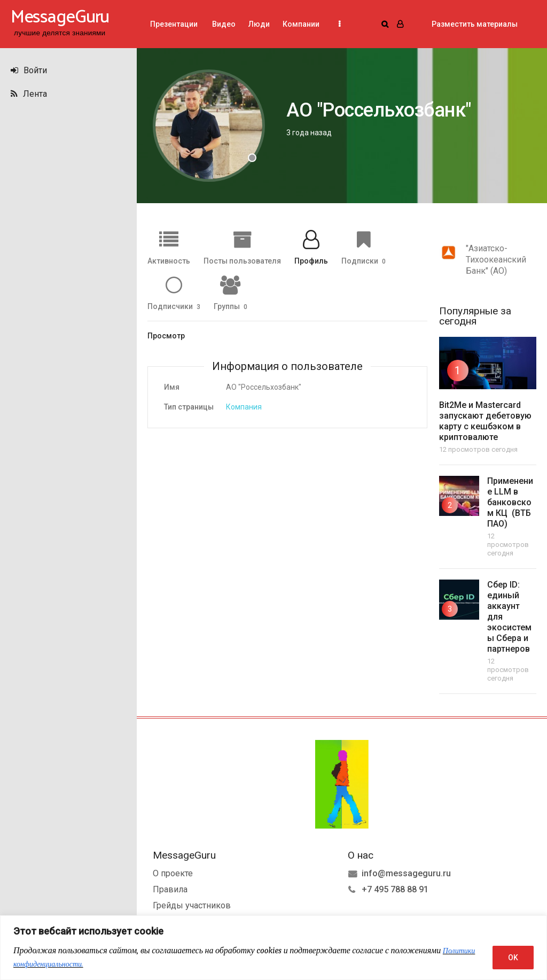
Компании (301, 24)
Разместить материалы (475, 24)
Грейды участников (192, 904)
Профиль (311, 261)
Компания (244, 407)
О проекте (173, 872)
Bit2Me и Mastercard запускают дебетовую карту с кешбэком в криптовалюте (485, 421)
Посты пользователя (242, 261)
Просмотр (166, 336)
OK (513, 958)
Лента (29, 94)
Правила (170, 888)
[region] (273, 948)
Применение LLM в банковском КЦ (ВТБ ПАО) (510, 502)
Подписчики (174, 306)
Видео (223, 24)
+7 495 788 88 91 (395, 888)
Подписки (364, 261)
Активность (169, 261)
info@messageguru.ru (406, 872)
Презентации (174, 24)
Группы (230, 306)
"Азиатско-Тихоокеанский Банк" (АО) (496, 260)
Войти (29, 70)
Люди (259, 24)
